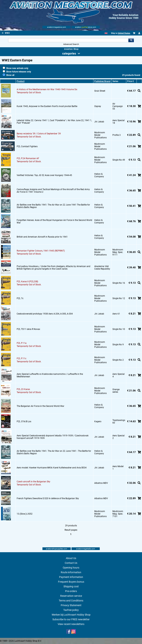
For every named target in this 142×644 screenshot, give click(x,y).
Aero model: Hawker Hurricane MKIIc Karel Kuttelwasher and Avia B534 (52, 468)
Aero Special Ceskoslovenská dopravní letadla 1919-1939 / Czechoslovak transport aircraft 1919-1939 (53, 437)
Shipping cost (71, 586)
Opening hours (71, 568)
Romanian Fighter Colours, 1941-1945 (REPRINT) (41, 251)
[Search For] (68, 40)
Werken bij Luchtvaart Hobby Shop (71, 615)
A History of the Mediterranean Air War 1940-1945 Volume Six (47, 89)
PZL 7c (20, 298)
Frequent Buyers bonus (71, 582)
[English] (106, 33)
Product (21, 81)
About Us (71, 558)
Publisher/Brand (102, 81)
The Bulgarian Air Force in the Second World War (40, 406)
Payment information (71, 577)
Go (131, 40)
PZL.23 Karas (23, 389)
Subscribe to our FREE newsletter (71, 619)
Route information (71, 572)
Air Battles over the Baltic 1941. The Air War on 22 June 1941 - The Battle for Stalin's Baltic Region (54, 452)
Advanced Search (71, 44)
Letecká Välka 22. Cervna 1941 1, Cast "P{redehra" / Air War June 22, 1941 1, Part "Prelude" (54, 122)
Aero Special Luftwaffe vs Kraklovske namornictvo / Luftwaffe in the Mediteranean (50, 375)
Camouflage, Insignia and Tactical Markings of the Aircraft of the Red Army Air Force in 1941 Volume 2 (53, 191)
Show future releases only (17, 72)
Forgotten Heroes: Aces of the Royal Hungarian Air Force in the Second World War (54, 221)
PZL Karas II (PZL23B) (27, 282)
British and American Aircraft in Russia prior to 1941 (42, 237)
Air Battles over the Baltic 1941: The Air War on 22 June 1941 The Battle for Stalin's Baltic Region (53, 206)
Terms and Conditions (71, 601)
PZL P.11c (21, 358)
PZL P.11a (22, 343)
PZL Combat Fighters (27, 146)
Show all (9, 75)
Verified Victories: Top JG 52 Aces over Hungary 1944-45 (44, 175)
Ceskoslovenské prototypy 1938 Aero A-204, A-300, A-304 (45, 314)
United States (124, 33)
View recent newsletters (71, 624)
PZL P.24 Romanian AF (28, 158)
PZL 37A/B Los (24, 421)
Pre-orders (71, 591)
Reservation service (71, 596)
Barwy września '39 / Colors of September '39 (39, 134)
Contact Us (71, 563)
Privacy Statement (71, 605)
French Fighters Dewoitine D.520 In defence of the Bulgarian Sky (48, 498)
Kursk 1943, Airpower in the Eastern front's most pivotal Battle (47, 106)
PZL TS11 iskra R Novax (28, 329)
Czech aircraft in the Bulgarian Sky (33, 482)
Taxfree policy (71, 610)
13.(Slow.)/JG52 (25, 514)
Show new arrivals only (16, 68)
